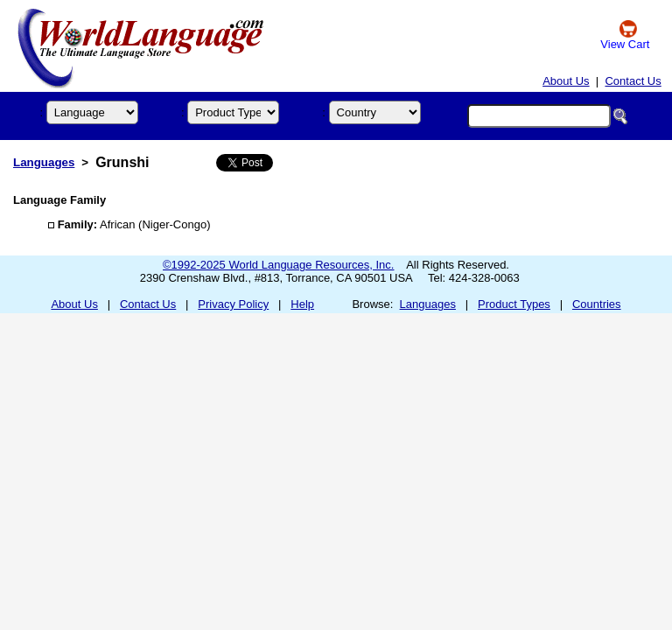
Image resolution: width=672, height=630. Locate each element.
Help (302, 304)
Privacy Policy (233, 304)
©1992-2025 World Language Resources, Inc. (278, 265)
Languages (44, 162)
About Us (566, 81)
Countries (597, 304)
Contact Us (633, 81)
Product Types (514, 304)
